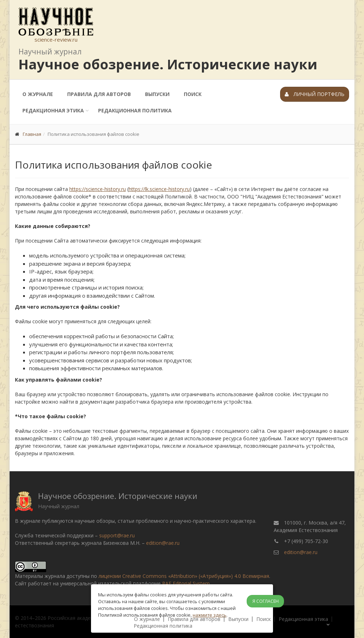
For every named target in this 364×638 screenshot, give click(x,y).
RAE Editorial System (186, 583)
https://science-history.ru (98, 189)
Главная (32, 134)
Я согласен (266, 601)
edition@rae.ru (163, 543)
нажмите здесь (210, 615)
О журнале (38, 94)
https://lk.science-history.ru (159, 189)
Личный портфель (315, 94)
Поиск (193, 94)
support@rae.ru (117, 535)
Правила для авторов (99, 94)
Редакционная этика (53, 110)
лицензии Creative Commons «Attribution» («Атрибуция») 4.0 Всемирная (184, 576)
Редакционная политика (135, 110)
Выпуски (157, 94)
